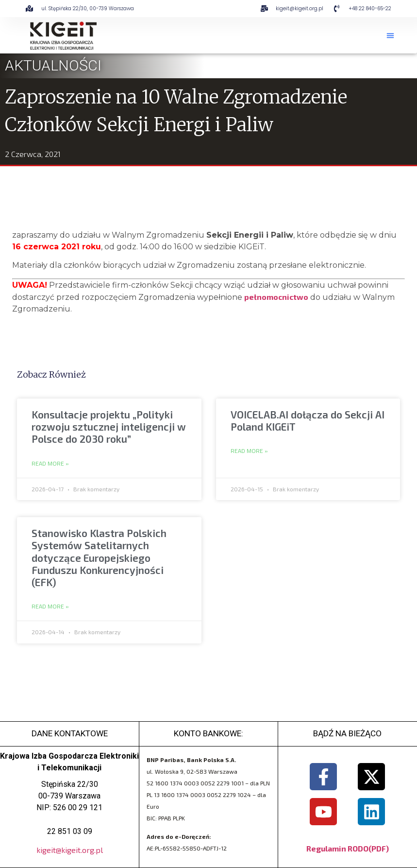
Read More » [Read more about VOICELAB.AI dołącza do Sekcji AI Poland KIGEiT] (249, 451)
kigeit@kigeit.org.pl (70, 850)
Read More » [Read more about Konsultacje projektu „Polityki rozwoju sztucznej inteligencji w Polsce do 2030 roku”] (50, 464)
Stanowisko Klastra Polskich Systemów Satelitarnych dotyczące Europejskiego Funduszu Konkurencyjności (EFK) (99, 557)
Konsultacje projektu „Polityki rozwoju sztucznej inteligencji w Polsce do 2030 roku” (109, 426)
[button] (390, 35)
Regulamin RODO (337, 848)
